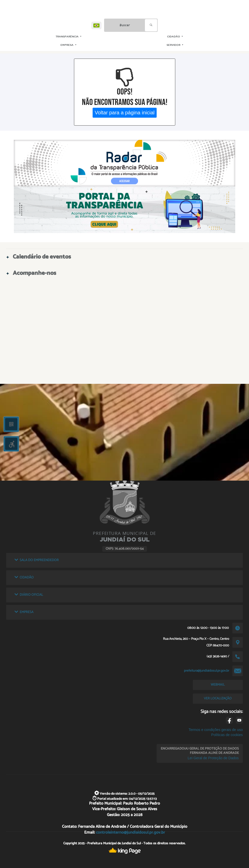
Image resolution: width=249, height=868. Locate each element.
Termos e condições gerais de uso (216, 730)
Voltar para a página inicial (125, 113)
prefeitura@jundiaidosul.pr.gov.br (207, 671)
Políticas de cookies (227, 735)
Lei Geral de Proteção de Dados (213, 758)
